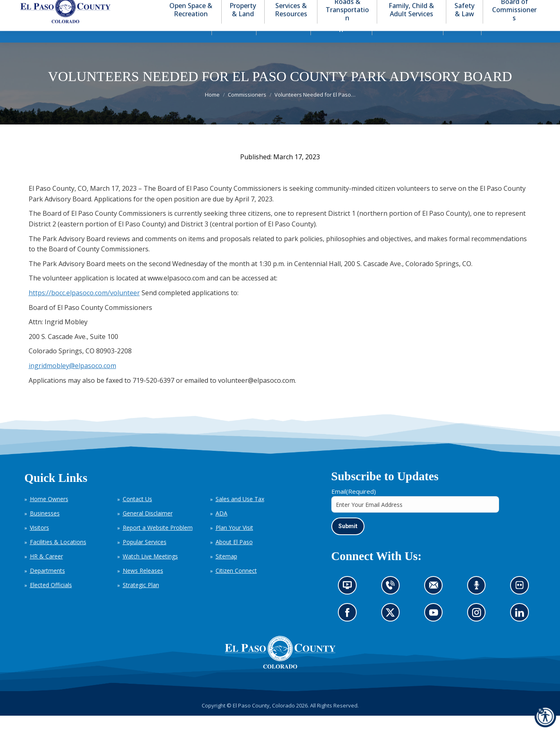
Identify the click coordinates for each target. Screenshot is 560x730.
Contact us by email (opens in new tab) (436, 602)
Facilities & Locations (58, 557)
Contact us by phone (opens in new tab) (392, 602)
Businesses (45, 528)
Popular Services (145, 557)
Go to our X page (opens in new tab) (392, 629)
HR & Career (46, 571)
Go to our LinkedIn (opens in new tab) (522, 629)
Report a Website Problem (158, 542)
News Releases (143, 585)
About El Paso (234, 557)
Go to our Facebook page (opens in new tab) (349, 629)
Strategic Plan (141, 600)
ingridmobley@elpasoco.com (72, 380)
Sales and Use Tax (240, 514)
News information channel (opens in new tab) (350, 602)
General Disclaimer (148, 528)
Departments (47, 585)
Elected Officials (51, 600)
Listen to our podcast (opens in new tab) (479, 602)
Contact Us (137, 514)
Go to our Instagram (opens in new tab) (479, 629)
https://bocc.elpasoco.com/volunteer (84, 307)
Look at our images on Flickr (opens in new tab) (522, 602)
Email (354, 506)
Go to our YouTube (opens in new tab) (436, 629)
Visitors (39, 542)
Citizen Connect (236, 585)
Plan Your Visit (234, 542)
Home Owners (49, 514)
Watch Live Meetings (150, 571)
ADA (222, 528)
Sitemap (226, 571)
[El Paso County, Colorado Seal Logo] (280, 667)
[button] (499, 8)
